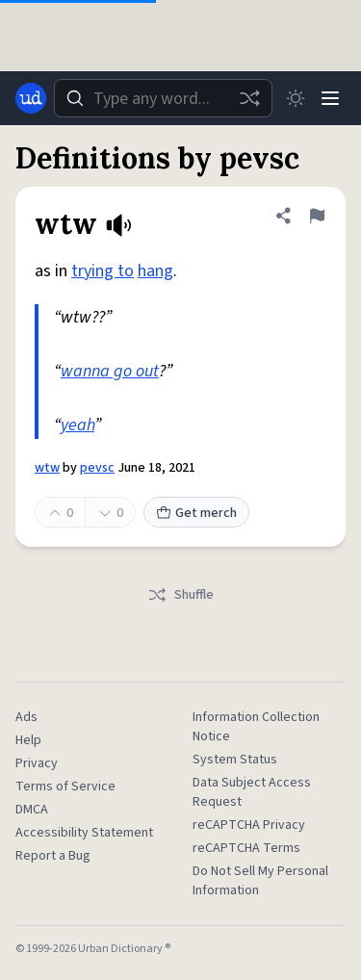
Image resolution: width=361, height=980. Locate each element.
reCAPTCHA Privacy (249, 825)
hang (155, 271)
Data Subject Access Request (252, 792)
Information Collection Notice (256, 727)
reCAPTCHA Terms (246, 848)
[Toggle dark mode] (296, 98)
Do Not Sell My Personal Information (260, 881)
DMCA (32, 810)
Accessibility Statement (84, 833)
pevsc (97, 468)
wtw (47, 468)
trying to (103, 271)
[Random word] (249, 98)
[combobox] (163, 98)
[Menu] (330, 98)
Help (28, 740)
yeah (77, 425)
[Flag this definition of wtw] (317, 216)
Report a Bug (53, 856)
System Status (235, 760)
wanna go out (110, 371)
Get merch (196, 513)
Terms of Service (65, 787)
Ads (26, 717)
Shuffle (180, 595)
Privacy (37, 763)
